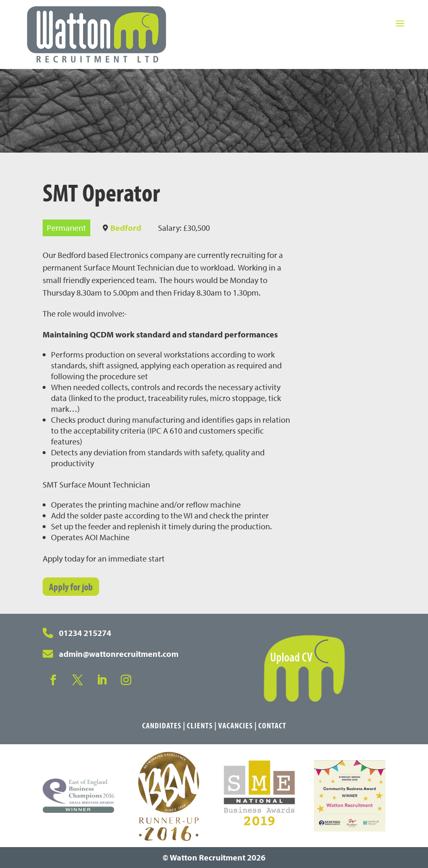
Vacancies (236, 725)
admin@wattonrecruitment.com (119, 654)
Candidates (162, 725)
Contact (272, 725)
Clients (200, 725)
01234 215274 (85, 633)
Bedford (126, 228)
